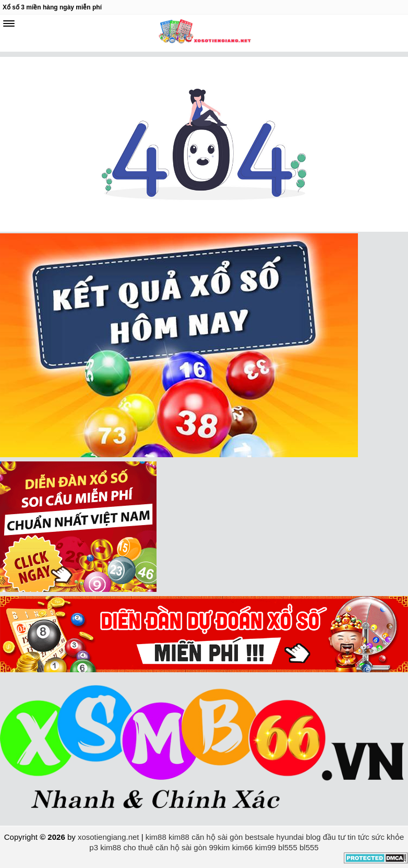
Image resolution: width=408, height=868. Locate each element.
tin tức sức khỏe (376, 837)
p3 (94, 847)
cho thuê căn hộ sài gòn (165, 847)
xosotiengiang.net (110, 837)
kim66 (243, 847)
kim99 (266, 847)
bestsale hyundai (275, 837)
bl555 (288, 847)
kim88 (156, 837)
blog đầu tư (326, 837)
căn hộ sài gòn (217, 837)
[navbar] (9, 23)
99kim (220, 847)
